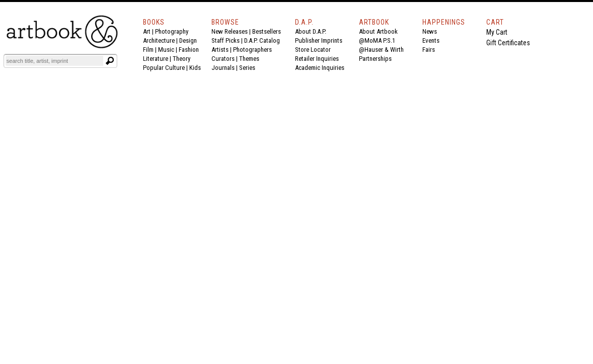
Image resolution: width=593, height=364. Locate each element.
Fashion (189, 50)
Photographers (252, 50)
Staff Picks (226, 40)
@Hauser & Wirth (381, 50)
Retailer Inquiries (317, 59)
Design (188, 40)
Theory (181, 59)
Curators (223, 59)
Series (247, 68)
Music (166, 50)
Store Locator (313, 50)
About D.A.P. (311, 31)
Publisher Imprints (319, 40)
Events (431, 40)
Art (147, 31)
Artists (220, 50)
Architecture (159, 40)
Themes (249, 59)
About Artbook (378, 31)
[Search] (54, 61)
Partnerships (375, 59)
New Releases (230, 31)
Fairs (429, 50)
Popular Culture (164, 68)
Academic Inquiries (320, 68)
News (430, 31)
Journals (223, 68)
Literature (156, 59)
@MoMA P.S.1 (377, 40)
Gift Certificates (508, 43)
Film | (151, 50)
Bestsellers (267, 31)
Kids (195, 68)
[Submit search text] (110, 61)
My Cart (497, 32)
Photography (172, 31)
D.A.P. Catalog (262, 40)
